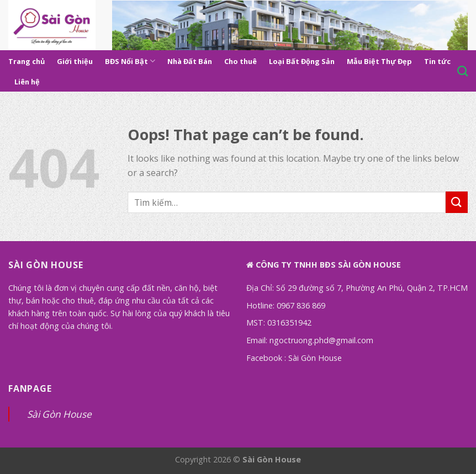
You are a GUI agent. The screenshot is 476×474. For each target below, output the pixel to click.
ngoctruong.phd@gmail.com (321, 340)
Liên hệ (27, 82)
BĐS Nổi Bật (130, 61)
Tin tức (437, 61)
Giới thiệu (75, 61)
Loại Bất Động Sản (302, 61)
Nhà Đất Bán (190, 61)
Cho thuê (240, 61)
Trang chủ (27, 61)
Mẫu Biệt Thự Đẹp (379, 61)
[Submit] (457, 202)
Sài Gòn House (315, 358)
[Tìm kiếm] (462, 71)
